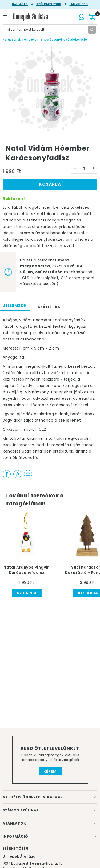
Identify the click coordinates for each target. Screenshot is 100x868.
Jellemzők (15, 306)
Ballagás (20, 4)
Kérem (50, 771)
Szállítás (49, 307)
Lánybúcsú (79, 4)
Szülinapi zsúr (49, 4)
